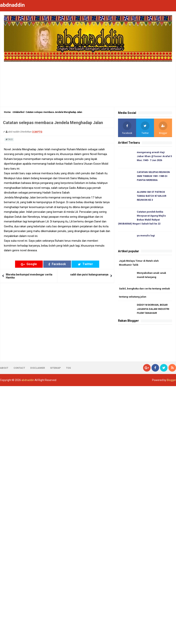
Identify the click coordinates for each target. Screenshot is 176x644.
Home (7, 112)
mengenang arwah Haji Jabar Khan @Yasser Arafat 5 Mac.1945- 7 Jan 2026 (154, 156)
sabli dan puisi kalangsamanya (89, 275)
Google (29, 264)
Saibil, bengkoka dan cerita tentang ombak (144, 289)
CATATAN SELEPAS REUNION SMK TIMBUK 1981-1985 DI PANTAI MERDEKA (153, 176)
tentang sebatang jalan (133, 297)
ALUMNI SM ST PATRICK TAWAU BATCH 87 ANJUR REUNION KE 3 (152, 196)
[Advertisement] (88, 82)
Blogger (171, 380)
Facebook (57, 264)
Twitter (85, 264)
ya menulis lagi (146, 236)
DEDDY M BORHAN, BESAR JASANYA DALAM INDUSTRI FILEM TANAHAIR (153, 309)
